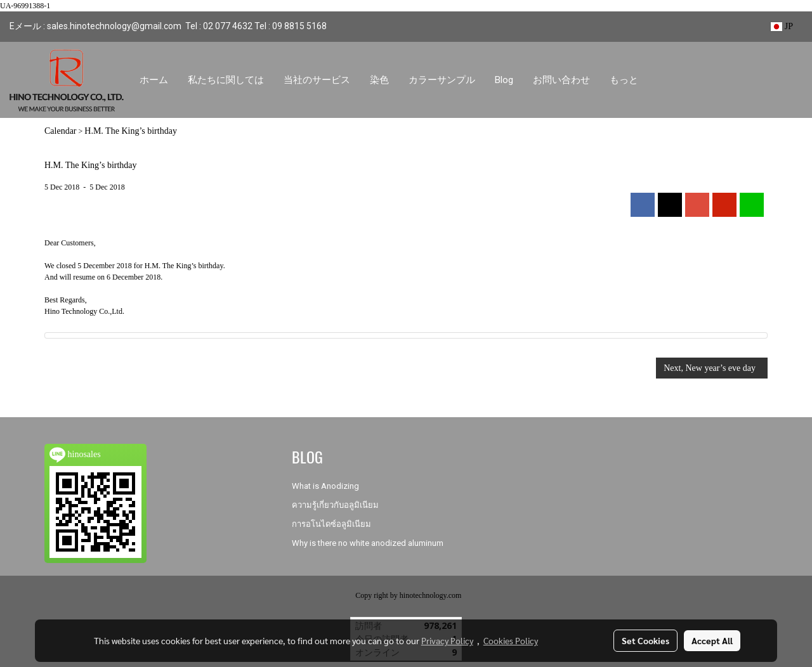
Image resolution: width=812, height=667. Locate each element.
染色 (379, 80)
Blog (504, 80)
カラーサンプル (442, 80)
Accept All (712, 640)
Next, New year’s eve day (712, 368)
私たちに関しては (226, 80)
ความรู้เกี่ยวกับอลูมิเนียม (335, 505)
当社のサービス (317, 80)
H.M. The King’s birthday (131, 131)
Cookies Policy (511, 640)
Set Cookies (645, 640)
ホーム (154, 80)
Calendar (61, 131)
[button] (659, 80)
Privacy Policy (447, 640)
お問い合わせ (561, 80)
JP (782, 26)
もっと (624, 80)
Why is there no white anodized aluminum (368, 543)
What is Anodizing (325, 486)
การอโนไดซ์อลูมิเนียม (331, 524)
